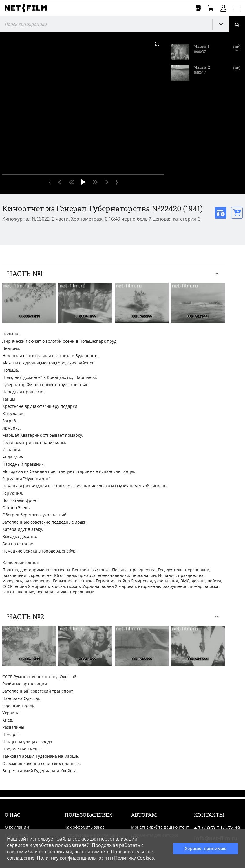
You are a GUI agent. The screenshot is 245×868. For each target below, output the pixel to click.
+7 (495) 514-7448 (217, 828)
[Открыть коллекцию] (198, 8)
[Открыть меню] (237, 8)
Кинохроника (223, 24)
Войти (223, 8)
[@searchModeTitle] (104, 24)
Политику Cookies (134, 858)
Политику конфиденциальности (73, 858)
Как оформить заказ (85, 827)
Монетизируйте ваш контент (160, 827)
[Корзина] (211, 8)
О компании (17, 827)
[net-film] (28, 8)
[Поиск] (237, 24)
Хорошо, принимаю (206, 848)
